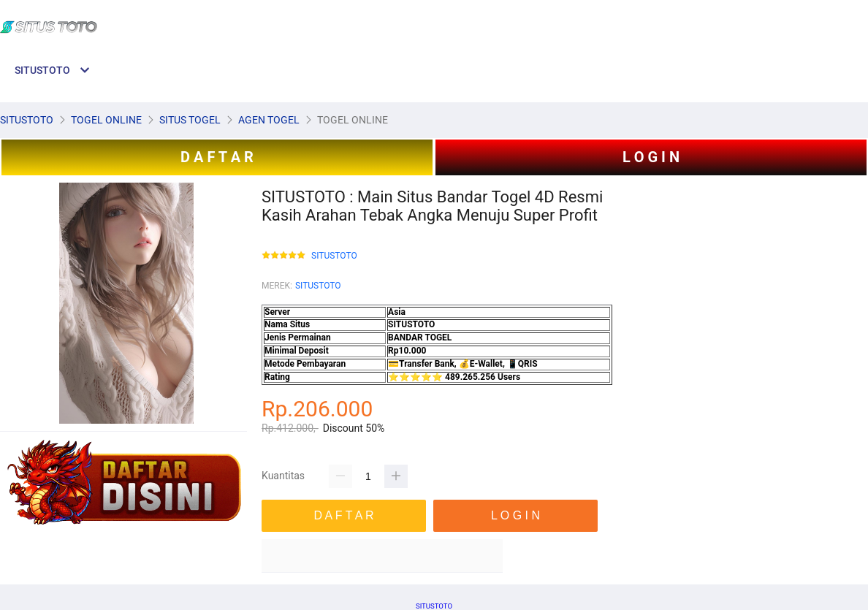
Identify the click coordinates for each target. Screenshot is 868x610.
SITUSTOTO (334, 256)
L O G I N (651, 157)
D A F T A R (217, 157)
